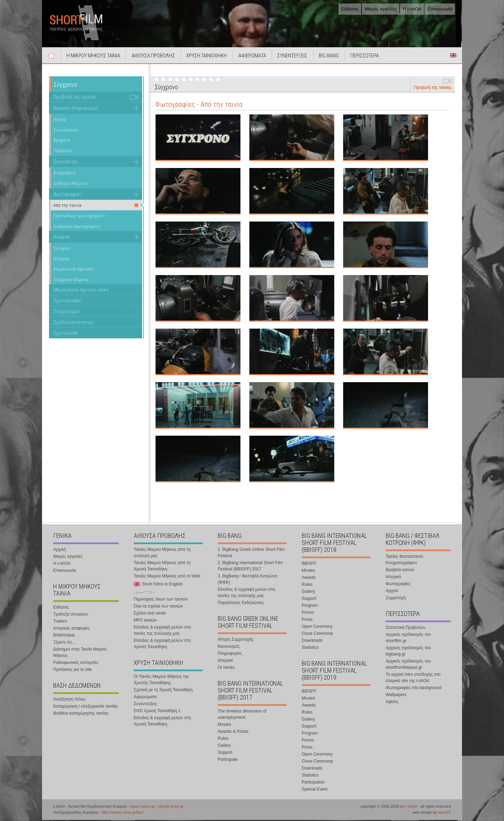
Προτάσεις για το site (72, 671)
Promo (308, 613)
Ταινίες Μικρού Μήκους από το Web (167, 577)
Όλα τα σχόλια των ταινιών (158, 607)
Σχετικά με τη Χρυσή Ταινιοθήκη (163, 691)
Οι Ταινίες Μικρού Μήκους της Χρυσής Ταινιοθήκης (161, 681)
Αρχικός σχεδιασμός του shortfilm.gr (408, 639)
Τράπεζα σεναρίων (71, 615)
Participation (313, 783)
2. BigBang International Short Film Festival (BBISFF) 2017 (250, 567)
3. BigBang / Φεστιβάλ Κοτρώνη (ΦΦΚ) (247, 580)
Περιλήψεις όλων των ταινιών (161, 600)
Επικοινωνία (440, 9)
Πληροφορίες (230, 654)
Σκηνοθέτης (66, 162)
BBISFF (309, 564)
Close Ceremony (317, 634)
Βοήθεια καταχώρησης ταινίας (81, 714)
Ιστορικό (62, 259)
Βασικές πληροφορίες (76, 109)
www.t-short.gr (142, 807)
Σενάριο (61, 249)
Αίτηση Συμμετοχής (236, 640)
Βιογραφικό (65, 174)
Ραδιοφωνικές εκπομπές (76, 664)
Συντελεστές (66, 131)
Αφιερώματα (145, 698)
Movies (224, 725)
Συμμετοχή (396, 599)
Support (225, 753)
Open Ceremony (317, 627)
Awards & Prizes (233, 732)
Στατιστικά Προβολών (405, 629)
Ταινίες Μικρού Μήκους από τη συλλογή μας (162, 554)
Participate (228, 760)
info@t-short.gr (171, 807)
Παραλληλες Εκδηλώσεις (241, 604)
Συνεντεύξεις (145, 705)
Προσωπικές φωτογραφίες (79, 217)
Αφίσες (392, 703)
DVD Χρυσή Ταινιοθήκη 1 (157, 712)
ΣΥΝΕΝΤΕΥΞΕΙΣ (295, 57)
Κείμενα (62, 238)
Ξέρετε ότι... (64, 643)
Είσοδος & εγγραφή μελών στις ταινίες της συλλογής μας (163, 631)
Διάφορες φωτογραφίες (77, 227)
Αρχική (52, 56)
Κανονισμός (229, 647)
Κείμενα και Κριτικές (74, 270)
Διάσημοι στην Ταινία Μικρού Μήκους (80, 653)
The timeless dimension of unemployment (242, 715)
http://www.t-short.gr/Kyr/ (122, 813)
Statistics (310, 648)
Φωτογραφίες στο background (414, 689)
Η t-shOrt (412, 9)
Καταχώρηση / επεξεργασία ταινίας (86, 707)
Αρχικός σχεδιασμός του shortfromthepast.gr (408, 665)
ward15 (444, 813)
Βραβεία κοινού (400, 571)
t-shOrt (411, 807)
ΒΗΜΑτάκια (64, 636)
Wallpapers (396, 696)
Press (307, 620)
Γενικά (59, 121)
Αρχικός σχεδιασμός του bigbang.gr (408, 652)
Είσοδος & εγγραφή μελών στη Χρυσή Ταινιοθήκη (162, 645)
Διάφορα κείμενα (70, 184)
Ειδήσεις (350, 9)
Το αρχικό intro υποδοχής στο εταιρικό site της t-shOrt (413, 679)
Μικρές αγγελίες (381, 9)
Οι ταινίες (226, 668)
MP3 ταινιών (145, 621)
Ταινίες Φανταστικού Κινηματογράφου (404, 561)
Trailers (60, 622)
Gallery (224, 746)
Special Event (314, 790)
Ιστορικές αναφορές (71, 629)
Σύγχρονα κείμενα (71, 280)
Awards (309, 578)
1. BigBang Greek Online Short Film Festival (251, 554)
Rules (223, 739)
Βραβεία (62, 141)
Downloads (312, 641)
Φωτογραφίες (68, 195)
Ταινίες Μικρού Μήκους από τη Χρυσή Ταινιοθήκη (162, 567)
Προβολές (63, 152)
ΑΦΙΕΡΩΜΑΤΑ (254, 57)
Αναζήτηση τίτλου (69, 700)
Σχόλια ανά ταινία (150, 614)
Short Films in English (453, 56)
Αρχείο (392, 592)
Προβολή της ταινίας (433, 89)
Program (310, 606)
